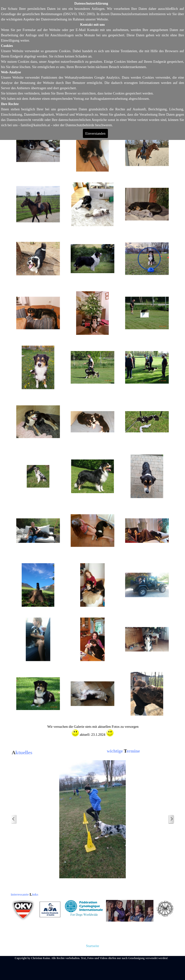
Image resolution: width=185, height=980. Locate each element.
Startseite (93, 946)
